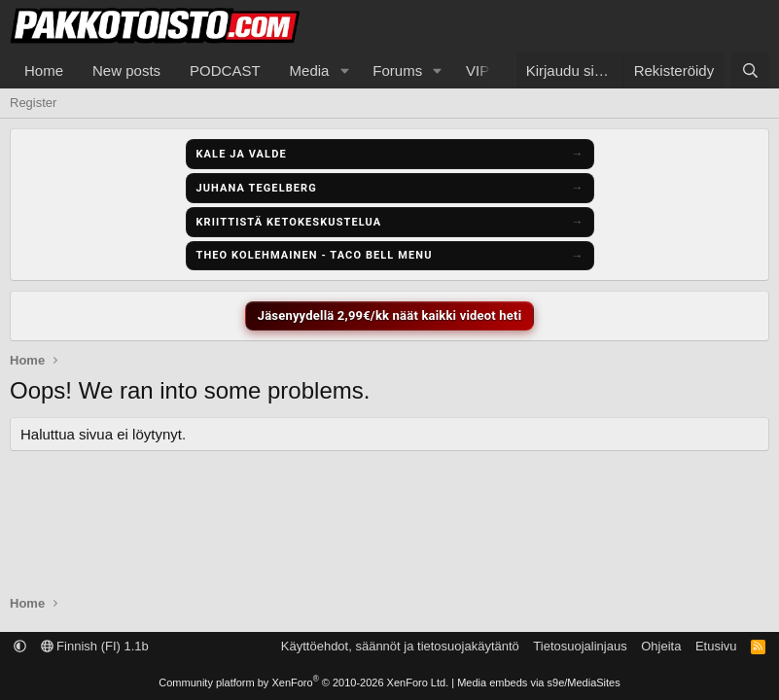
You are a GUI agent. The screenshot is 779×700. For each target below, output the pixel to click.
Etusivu (716, 646)
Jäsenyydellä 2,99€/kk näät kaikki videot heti (390, 315)
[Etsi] (750, 70)
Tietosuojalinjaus (580, 646)
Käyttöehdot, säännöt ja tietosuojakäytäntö (400, 646)
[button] (344, 70)
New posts (126, 70)
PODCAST (225, 70)
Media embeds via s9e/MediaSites (539, 682)
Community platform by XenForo (303, 682)
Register (33, 103)
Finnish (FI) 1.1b (95, 646)
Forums (397, 70)
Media (310, 70)
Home (44, 70)
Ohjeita (661, 646)
